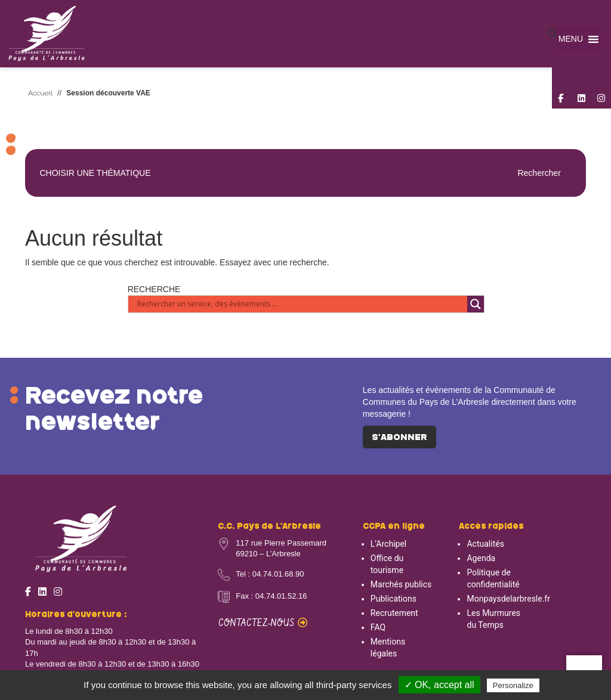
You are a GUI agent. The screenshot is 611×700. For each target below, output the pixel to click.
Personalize (513, 685)
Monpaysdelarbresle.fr (508, 599)
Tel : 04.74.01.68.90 (270, 574)
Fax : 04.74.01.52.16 (271, 596)
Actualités (485, 544)
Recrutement (394, 613)
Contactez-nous (263, 623)
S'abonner (399, 438)
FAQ (378, 627)
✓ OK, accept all (439, 685)
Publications (394, 599)
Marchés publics (401, 584)
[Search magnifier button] (476, 304)
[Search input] (301, 304)
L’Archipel (388, 544)
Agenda (481, 558)
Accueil (40, 93)
